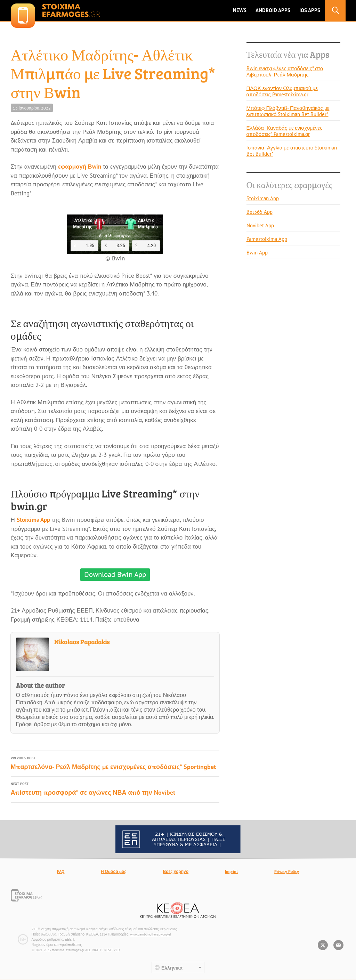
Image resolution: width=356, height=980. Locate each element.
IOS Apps (310, 10)
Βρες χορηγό (176, 871)
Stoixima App (33, 520)
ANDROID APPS (273, 10)
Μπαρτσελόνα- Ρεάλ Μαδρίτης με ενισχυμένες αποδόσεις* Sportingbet (115, 763)
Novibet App (260, 225)
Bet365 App (260, 212)
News (240, 10)
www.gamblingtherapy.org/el (151, 934)
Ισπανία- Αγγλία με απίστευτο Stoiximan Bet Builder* (292, 151)
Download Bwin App (115, 574)
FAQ (61, 871)
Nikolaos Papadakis (82, 642)
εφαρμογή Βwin (80, 167)
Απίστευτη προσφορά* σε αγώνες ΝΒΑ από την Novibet (115, 788)
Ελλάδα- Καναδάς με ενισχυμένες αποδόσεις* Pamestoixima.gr (285, 131)
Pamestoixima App (267, 239)
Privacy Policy (287, 871)
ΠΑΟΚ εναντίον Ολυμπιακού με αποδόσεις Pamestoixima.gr (282, 91)
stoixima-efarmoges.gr (55, 10)
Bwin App (257, 253)
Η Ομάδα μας (114, 871)
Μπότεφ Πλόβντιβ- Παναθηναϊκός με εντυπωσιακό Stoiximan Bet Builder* (288, 111)
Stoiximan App (263, 198)
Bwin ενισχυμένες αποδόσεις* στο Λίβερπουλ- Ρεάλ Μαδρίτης (285, 71)
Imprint (231, 871)
